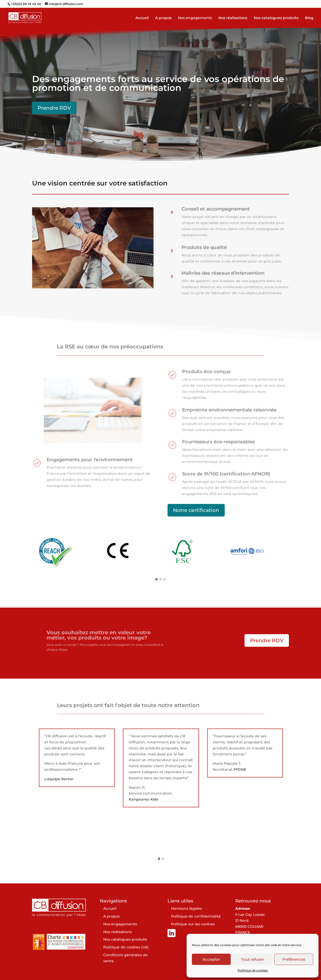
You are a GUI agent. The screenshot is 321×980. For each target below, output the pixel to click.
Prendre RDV (54, 108)
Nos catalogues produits (276, 18)
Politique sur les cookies (193, 924)
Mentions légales (186, 908)
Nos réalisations (233, 18)
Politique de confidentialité (196, 916)
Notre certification (196, 510)
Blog (309, 18)
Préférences (294, 959)
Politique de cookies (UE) (126, 947)
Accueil (142, 18)
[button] (156, 579)
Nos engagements (195, 18)
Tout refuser (253, 959)
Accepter (211, 959)
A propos (163, 18)
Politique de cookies (253, 970)
